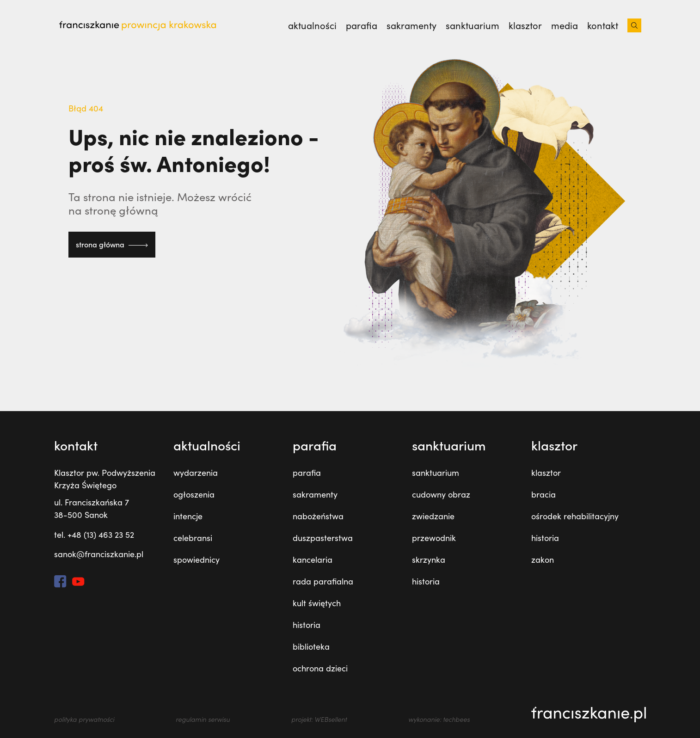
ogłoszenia (194, 494)
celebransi (193, 538)
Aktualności (312, 25)
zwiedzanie (433, 516)
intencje (188, 516)
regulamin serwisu (203, 719)
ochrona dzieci (320, 668)
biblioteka (311, 646)
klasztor (525, 25)
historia (307, 625)
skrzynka (429, 560)
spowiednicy (196, 560)
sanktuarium (473, 25)
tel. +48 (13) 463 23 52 (94, 535)
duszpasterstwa (323, 538)
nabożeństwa (318, 516)
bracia (543, 494)
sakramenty (411, 25)
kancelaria (313, 560)
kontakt (603, 25)
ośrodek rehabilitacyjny (575, 516)
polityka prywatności (84, 719)
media (565, 25)
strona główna (112, 244)
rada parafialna (323, 581)
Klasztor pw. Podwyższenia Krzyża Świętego (105, 479)
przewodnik (434, 538)
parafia (362, 25)
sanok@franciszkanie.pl (99, 554)
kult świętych (317, 603)
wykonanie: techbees (439, 719)
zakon (543, 560)
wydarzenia (196, 473)
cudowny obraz (441, 494)
